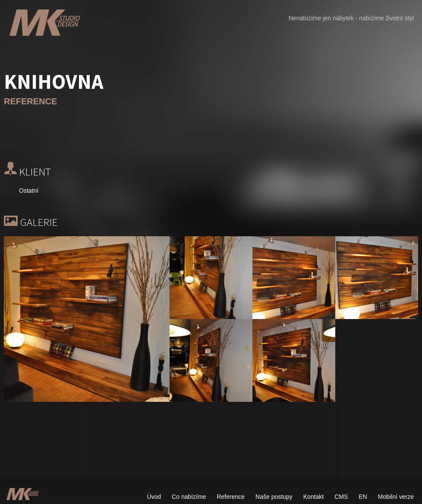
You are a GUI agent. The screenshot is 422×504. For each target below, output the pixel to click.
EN (363, 497)
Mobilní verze (396, 497)
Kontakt (313, 497)
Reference (231, 497)
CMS (341, 497)
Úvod (154, 497)
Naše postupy (274, 497)
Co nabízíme (189, 497)
